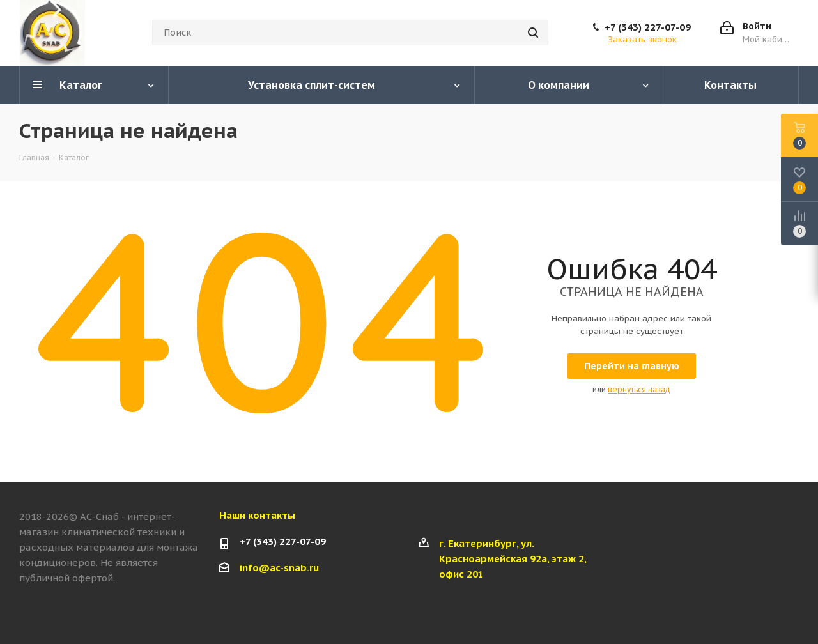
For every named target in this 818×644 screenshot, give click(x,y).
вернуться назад (639, 389)
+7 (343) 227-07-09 (648, 27)
